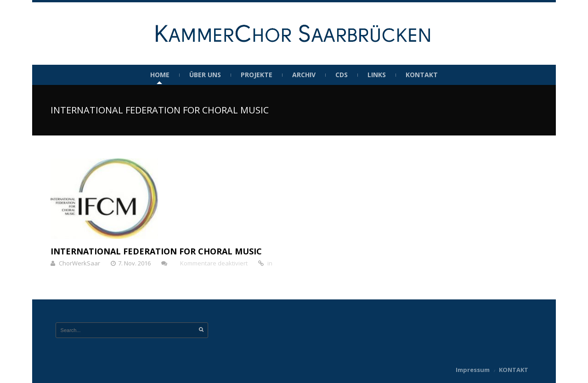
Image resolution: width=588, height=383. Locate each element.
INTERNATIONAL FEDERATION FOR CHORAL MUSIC (156, 251)
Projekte (257, 75)
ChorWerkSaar (79, 263)
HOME (160, 75)
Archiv (304, 75)
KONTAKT (422, 75)
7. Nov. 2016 (134, 263)
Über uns (205, 75)
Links (377, 75)
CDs (342, 75)
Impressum (473, 370)
